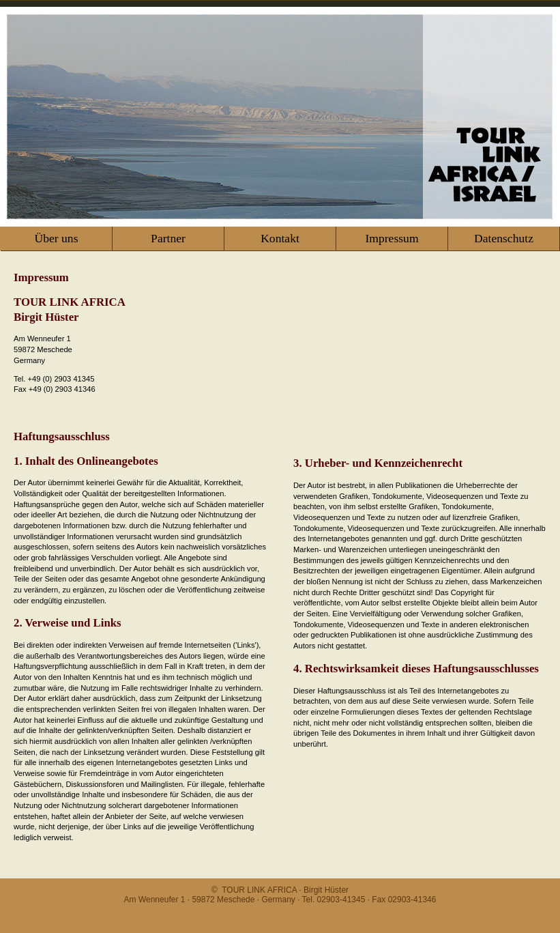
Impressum (392, 238)
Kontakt (280, 238)
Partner (168, 238)
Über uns (56, 238)
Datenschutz (504, 238)
